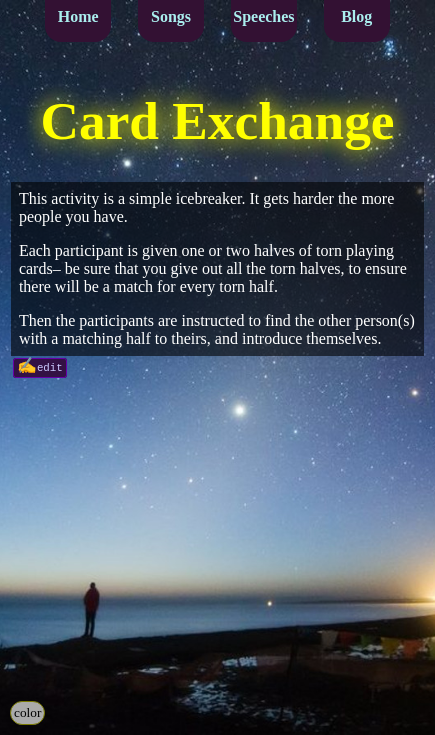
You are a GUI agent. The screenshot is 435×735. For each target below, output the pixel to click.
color (27, 712)
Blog (356, 16)
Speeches (263, 16)
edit (50, 366)
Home (78, 16)
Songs (171, 16)
